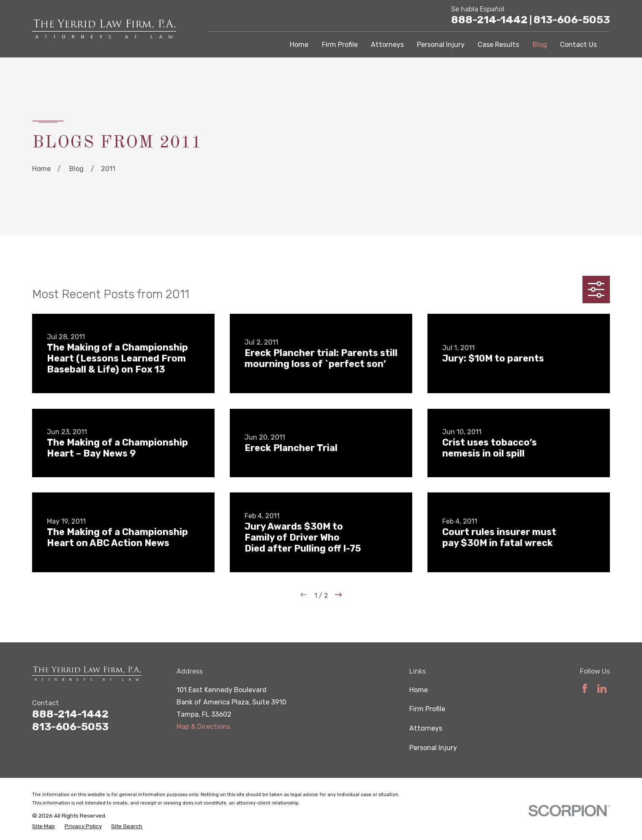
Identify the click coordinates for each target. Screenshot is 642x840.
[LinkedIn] (602, 689)
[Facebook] (585, 689)
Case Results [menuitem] (498, 45)
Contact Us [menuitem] (578, 45)
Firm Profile (427, 709)
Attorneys (426, 728)
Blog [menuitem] (540, 45)
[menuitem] (44, 826)
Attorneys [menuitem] (387, 45)
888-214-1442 (491, 20)
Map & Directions (203, 727)
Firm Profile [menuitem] (340, 45)
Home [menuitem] (299, 45)
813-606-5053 (572, 20)
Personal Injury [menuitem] (441, 45)
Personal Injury (433, 748)
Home (419, 690)
